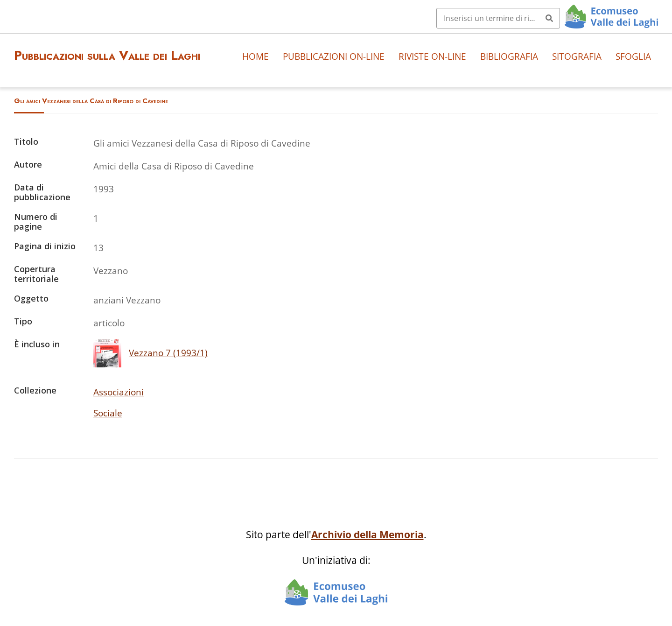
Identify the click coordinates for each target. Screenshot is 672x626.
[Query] (498, 18)
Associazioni (119, 392)
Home (255, 56)
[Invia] (549, 18)
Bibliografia (509, 56)
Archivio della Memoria (367, 535)
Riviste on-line (432, 56)
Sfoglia (633, 56)
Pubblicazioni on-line (334, 56)
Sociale (108, 413)
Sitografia (577, 56)
